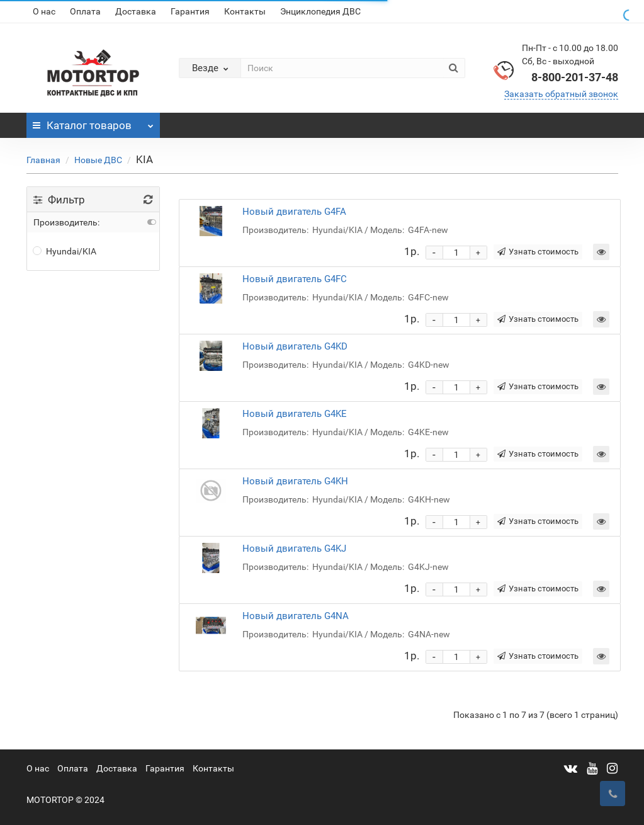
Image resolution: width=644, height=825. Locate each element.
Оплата (85, 11)
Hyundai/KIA (65, 251)
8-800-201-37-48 (575, 77)
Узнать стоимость (538, 252)
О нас (44, 11)
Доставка (136, 11)
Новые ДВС (98, 160)
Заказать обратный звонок (561, 94)
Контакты (245, 11)
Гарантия (190, 11)
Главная (43, 160)
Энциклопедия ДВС (320, 11)
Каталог (93, 122)
